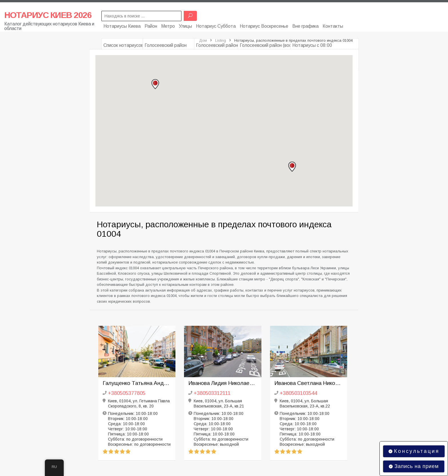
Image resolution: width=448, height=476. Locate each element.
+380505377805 (127, 393)
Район (151, 25)
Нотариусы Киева (122, 25)
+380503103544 (298, 393)
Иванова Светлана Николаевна (309, 383)
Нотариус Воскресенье (264, 25)
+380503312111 (212, 393)
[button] (155, 84)
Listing (221, 40)
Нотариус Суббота (216, 25)
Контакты (333, 25)
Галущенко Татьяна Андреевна (137, 383)
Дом (203, 40)
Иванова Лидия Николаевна (223, 383)
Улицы (185, 25)
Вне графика (305, 25)
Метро (168, 25)
